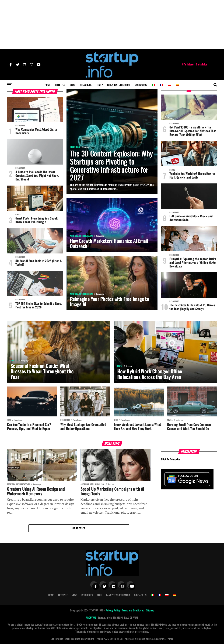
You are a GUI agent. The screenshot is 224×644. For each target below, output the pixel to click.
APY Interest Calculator (195, 64)
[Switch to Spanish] (178, 85)
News (72, 85)
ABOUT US (91, 617)
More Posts (79, 528)
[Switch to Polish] (170, 85)
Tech (99, 85)
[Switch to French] (162, 85)
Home (48, 85)
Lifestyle (60, 85)
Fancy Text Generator (119, 85)
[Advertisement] (112, 25)
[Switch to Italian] (153, 85)
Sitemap (150, 610)
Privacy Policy (113, 610)
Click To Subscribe (171, 459)
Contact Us (141, 85)
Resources (86, 85)
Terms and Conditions (133, 610)
